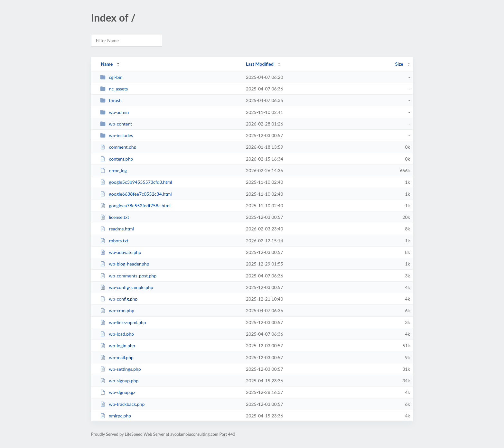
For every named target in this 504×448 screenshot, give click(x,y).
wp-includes (117, 135)
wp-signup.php (119, 381)
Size (399, 64)
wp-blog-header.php (125, 264)
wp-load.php (117, 334)
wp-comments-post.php (128, 276)
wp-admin (114, 112)
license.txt (115, 217)
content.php (117, 159)
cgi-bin (111, 77)
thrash (111, 100)
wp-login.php (117, 345)
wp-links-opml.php (123, 322)
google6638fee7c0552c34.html (136, 194)
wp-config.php (119, 299)
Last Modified (260, 64)
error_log (113, 170)
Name (107, 64)
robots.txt (114, 241)
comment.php (118, 147)
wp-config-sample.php (127, 287)
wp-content (116, 124)
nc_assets (114, 89)
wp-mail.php (117, 357)
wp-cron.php (117, 310)
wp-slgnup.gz (118, 392)
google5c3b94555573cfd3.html (136, 182)
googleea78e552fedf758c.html (135, 205)
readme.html (117, 229)
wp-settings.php (120, 369)
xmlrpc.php (116, 416)
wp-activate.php (121, 252)
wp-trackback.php (122, 404)
